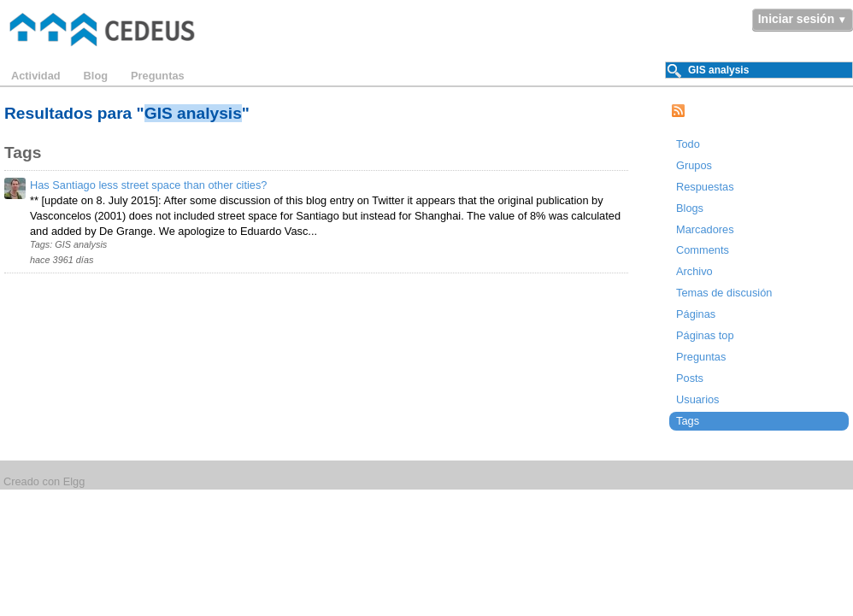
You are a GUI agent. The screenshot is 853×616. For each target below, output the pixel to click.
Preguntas (158, 76)
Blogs (690, 208)
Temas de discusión (724, 293)
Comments (703, 250)
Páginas (696, 314)
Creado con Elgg (44, 481)
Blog (96, 76)
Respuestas (705, 187)
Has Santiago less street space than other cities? (148, 185)
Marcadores (705, 229)
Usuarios (698, 399)
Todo (688, 144)
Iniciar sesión (796, 19)
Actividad (36, 76)
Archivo (694, 271)
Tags (688, 421)
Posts (690, 378)
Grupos (694, 165)
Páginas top (705, 335)
